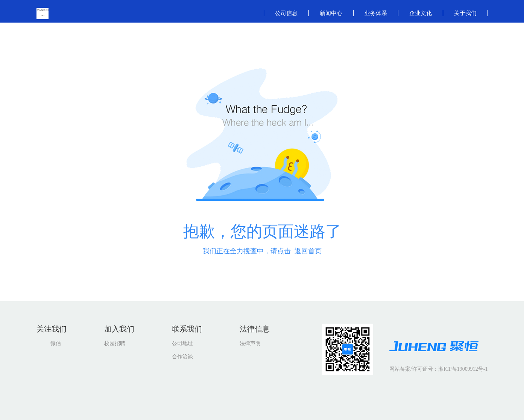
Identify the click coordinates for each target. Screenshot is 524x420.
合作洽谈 (182, 357)
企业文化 (421, 13)
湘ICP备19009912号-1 (463, 369)
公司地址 (182, 343)
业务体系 (376, 13)
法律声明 (250, 343)
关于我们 (465, 13)
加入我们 (119, 329)
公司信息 (286, 13)
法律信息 (255, 329)
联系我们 (187, 329)
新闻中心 (331, 13)
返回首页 (308, 251)
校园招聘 (115, 343)
